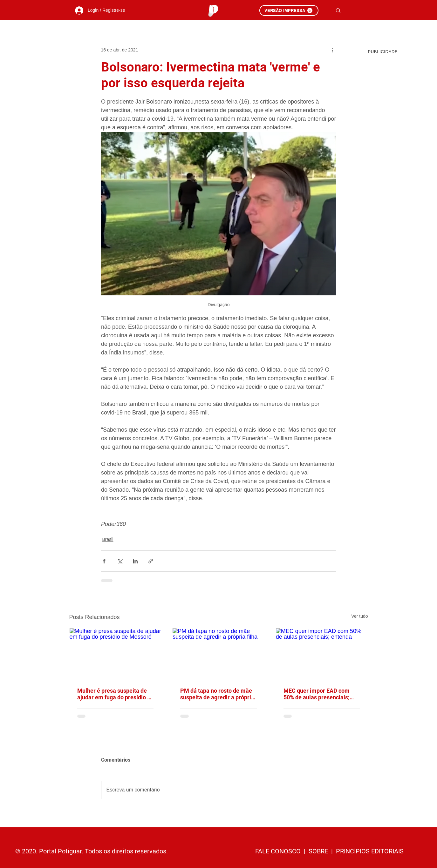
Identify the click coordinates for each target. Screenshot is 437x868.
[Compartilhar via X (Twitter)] (120, 561)
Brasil (108, 539)
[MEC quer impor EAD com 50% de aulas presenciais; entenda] (322, 654)
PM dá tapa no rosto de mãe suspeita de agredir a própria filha (217, 694)
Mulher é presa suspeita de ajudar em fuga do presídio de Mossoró (115, 694)
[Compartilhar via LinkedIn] (135, 561)
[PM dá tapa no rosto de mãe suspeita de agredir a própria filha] (218, 654)
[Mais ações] (332, 50)
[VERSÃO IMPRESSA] (289, 10)
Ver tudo (359, 616)
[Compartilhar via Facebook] (104, 561)
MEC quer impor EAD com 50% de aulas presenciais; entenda (317, 694)
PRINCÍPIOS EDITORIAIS (370, 851)
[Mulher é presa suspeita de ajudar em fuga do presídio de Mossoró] (116, 654)
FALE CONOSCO (279, 851)
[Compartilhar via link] (151, 561)
